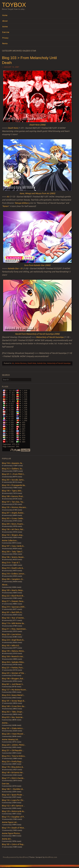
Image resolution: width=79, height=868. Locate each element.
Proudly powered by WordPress (15, 857)
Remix (5, 43)
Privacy (5, 38)
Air (8, 197)
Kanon (6, 206)
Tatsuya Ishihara (22, 203)
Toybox (14, 5)
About (5, 21)
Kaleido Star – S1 (15, 268)
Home (5, 15)
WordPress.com (51, 857)
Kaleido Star (41, 363)
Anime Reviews (21, 363)
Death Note (13, 128)
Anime (5, 27)
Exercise (6, 32)
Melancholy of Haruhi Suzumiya (50, 337)
